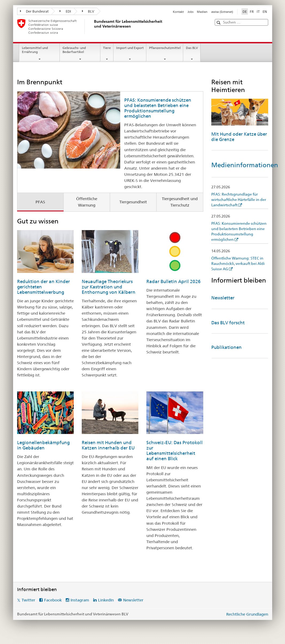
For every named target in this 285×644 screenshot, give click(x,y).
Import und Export (130, 48)
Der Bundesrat (34, 11)
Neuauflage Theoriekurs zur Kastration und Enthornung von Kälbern (109, 287)
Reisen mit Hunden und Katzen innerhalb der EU (108, 445)
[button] (219, 23)
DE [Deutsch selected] (245, 12)
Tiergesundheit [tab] (133, 202)
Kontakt (178, 12)
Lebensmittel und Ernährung (35, 50)
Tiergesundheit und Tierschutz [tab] (180, 202)
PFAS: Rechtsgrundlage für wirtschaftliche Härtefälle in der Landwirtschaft (239, 200)
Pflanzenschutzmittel (165, 48)
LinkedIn (106, 600)
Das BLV (192, 48)
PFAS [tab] (40, 202)
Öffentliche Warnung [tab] (87, 202)
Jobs (190, 12)
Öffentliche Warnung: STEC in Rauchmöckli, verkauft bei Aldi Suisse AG (238, 264)
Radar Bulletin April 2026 (173, 281)
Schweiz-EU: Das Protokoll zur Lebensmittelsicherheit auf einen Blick (175, 451)
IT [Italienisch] (258, 12)
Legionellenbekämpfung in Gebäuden (43, 445)
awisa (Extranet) (222, 12)
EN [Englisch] (265, 12)
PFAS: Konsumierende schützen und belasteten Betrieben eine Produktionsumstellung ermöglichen (158, 108)
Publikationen (227, 347)
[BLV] (93, 26)
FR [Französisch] (252, 12)
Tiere (107, 48)
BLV (88, 11)
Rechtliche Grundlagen (247, 614)
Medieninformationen (245, 165)
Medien (202, 12)
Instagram (80, 600)
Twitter (28, 600)
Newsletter (223, 298)
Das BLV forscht (228, 323)
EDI (65, 11)
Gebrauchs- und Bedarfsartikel (74, 50)
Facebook (53, 600)
